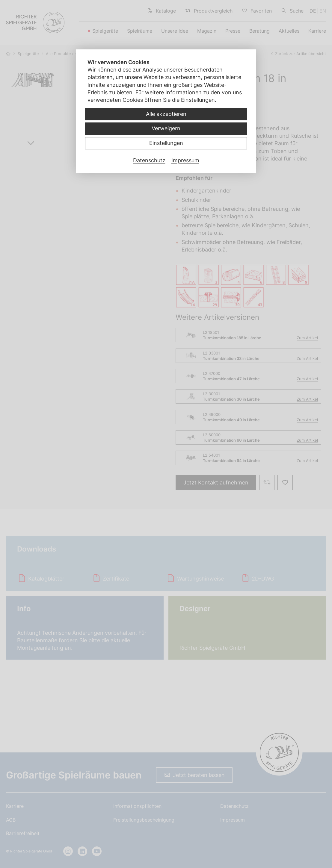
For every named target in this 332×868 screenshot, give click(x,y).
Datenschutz (149, 160)
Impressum (185, 160)
